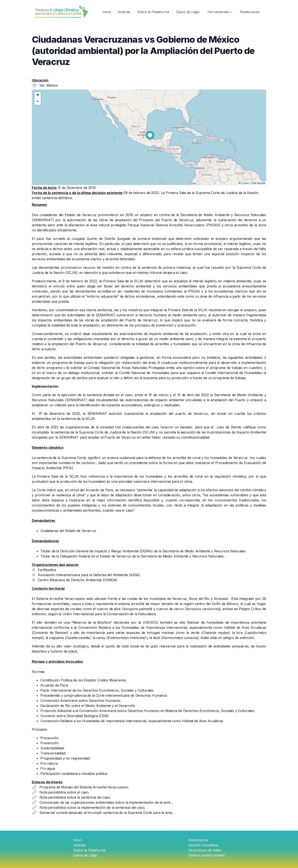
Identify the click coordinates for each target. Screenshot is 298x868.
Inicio (107, 12)
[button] (150, 136)
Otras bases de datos (205, 850)
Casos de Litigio (188, 12)
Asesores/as (198, 840)
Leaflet (243, 183)
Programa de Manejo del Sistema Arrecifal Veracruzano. (84, 787)
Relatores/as (250, 12)
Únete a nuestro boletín (206, 855)
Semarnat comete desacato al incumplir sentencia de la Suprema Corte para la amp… (107, 813)
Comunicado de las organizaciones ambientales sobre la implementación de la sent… (106, 802)
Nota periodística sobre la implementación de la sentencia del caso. (92, 808)
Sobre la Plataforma (153, 12)
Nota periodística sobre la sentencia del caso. (75, 797)
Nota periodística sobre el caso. (64, 792)
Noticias (124, 12)
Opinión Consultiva (203, 845)
